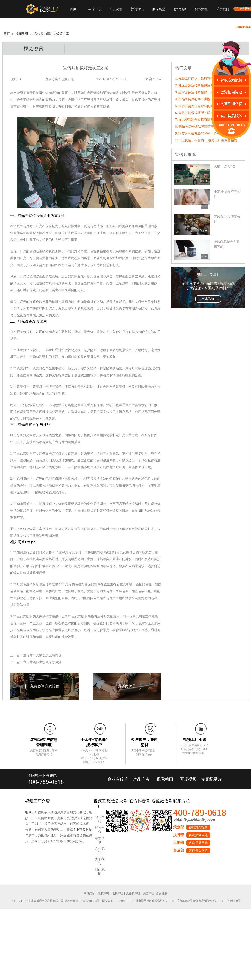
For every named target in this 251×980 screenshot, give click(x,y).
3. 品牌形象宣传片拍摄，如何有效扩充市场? (206, 92)
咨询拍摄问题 (198, 835)
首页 (73, 9)
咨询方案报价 (198, 827)
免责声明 (149, 894)
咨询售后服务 (198, 851)
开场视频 (188, 779)
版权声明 (118, 894)
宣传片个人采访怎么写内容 (42, 655)
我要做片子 (127, 686)
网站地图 (100, 872)
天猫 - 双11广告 (225, 166)
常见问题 (89, 894)
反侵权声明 (133, 894)
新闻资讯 (137, 9)
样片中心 (94, 9)
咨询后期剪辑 (198, 843)
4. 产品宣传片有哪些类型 (193, 99)
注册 (165, 894)
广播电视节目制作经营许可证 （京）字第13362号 (163, 901)
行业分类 (180, 9)
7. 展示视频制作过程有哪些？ (196, 120)
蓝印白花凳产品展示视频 (227, 244)
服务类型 (159, 9)
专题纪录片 (212, 779)
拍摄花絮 (116, 9)
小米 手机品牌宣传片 (227, 194)
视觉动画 (165, 779)
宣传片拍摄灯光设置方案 (52, 34)
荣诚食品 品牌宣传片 (227, 219)
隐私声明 (103, 894)
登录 (158, 894)
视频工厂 (31, 812)
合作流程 (201, 9)
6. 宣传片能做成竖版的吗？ (194, 113)
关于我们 (223, 9)
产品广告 (141, 779)
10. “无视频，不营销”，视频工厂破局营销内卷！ (209, 140)
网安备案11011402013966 (117, 901)
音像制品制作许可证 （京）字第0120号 (217, 901)
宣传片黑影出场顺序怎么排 (42, 662)
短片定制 (100, 819)
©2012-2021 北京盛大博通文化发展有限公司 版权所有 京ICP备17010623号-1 (56, 901)
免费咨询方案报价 (45, 686)
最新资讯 (100, 840)
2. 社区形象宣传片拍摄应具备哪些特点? (203, 85)
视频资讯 (22, 34)
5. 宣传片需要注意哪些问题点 (196, 106)
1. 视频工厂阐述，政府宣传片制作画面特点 (206, 79)
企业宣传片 (118, 779)
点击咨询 (208, 299)
